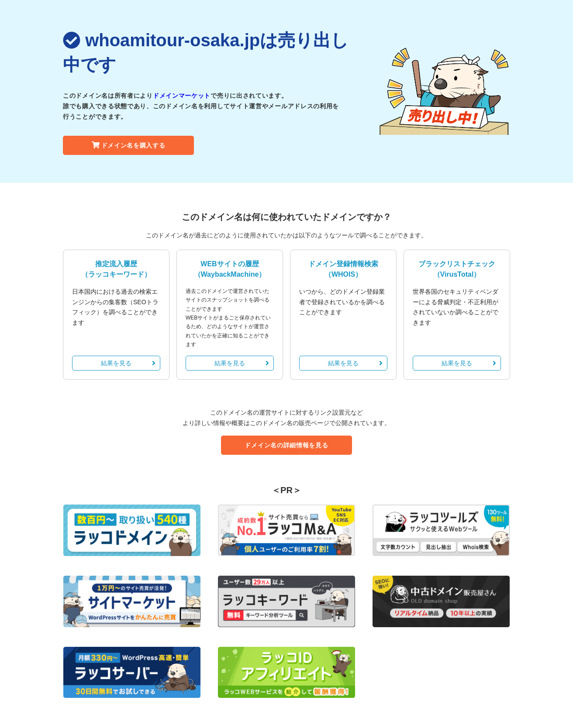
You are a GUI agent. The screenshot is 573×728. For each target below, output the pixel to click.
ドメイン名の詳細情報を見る (286, 445)
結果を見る (128, 363)
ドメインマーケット (182, 96)
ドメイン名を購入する (129, 145)
